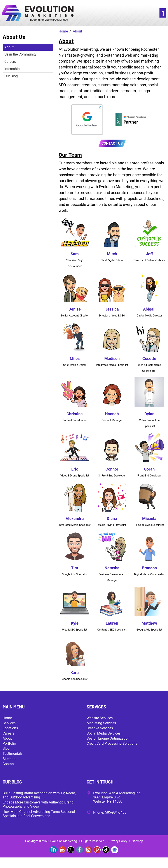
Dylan (149, 414)
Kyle (75, 623)
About (9, 47)
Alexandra (75, 518)
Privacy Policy (118, 841)
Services (9, 723)
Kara (75, 673)
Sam (75, 254)
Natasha (112, 568)
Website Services (100, 718)
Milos (75, 359)
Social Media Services (104, 733)
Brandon (149, 568)
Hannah (112, 414)
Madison (112, 359)
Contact (9, 764)
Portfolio (9, 743)
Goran (149, 469)
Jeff (149, 254)
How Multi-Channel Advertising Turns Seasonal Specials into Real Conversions (39, 814)
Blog (6, 748)
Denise (75, 309)
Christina (75, 414)
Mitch (112, 254)
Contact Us (112, 143)
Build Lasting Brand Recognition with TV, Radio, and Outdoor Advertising (39, 795)
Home (7, 718)
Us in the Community (20, 54)
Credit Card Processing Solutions (112, 743)
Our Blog (11, 76)
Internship (12, 69)
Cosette (149, 359)
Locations (10, 728)
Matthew (149, 623)
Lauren (112, 623)
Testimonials (13, 754)
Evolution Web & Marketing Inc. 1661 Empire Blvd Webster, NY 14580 (117, 797)
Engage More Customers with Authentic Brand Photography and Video (38, 804)
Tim (75, 568)
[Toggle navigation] (163, 13)
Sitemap (9, 759)
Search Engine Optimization (108, 738)
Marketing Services (101, 723)
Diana (112, 518)
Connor (112, 469)
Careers (10, 62)
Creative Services (100, 728)
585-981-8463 (116, 812)
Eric (75, 469)
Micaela (149, 518)
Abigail (149, 309)
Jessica (112, 309)
